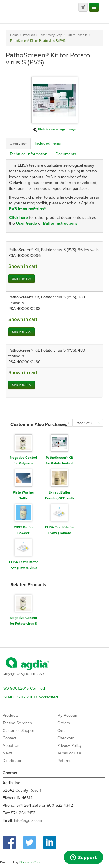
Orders (64, 723)
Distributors (13, 761)
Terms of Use (69, 753)
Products (11, 715)
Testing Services (17, 723)
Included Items (48, 143)
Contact (9, 738)
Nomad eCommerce (35, 862)
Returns (64, 761)
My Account (68, 715)
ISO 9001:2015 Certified (24, 688)
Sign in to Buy (22, 279)
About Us (11, 746)
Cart (61, 731)
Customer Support (19, 731)
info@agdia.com (28, 821)
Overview (18, 143)
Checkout (66, 738)
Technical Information (28, 154)
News (8, 753)
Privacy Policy (69, 746)
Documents (66, 154)
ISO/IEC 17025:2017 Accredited (30, 697)
